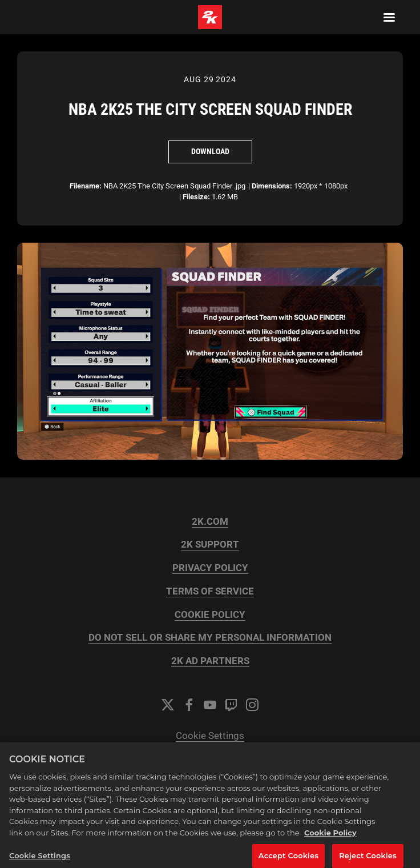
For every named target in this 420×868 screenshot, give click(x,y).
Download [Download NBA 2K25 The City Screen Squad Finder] (210, 151)
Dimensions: (272, 186)
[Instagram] (252, 705)
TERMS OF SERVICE (210, 591)
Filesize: (196, 197)
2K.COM (210, 522)
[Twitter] (168, 705)
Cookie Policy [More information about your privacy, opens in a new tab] (330, 835)
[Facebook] (189, 705)
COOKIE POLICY (210, 615)
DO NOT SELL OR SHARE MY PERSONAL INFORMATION (210, 638)
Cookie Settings (210, 736)
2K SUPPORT (210, 544)
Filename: (86, 186)
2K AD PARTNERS (210, 661)
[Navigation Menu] (389, 17)
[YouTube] (210, 705)
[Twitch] (231, 705)
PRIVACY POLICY (210, 568)
